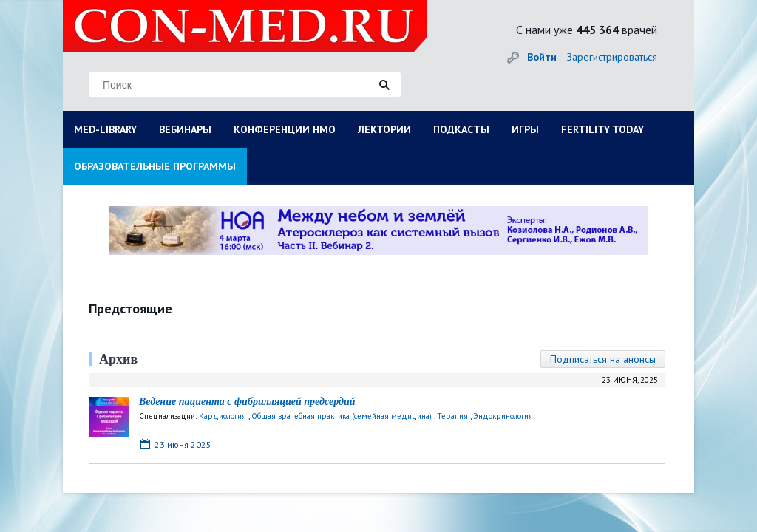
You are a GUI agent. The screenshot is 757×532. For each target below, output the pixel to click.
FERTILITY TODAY (602, 129)
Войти (542, 57)
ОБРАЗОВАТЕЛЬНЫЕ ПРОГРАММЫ (155, 166)
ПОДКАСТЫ (461, 129)
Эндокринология (503, 416)
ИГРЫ (525, 129)
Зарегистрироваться (612, 57)
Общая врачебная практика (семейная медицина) (342, 416)
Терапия (452, 416)
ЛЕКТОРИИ (384, 129)
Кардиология (223, 416)
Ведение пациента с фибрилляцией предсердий (247, 402)
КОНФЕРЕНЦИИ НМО (285, 129)
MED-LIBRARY (105, 129)
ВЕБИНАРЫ (185, 129)
